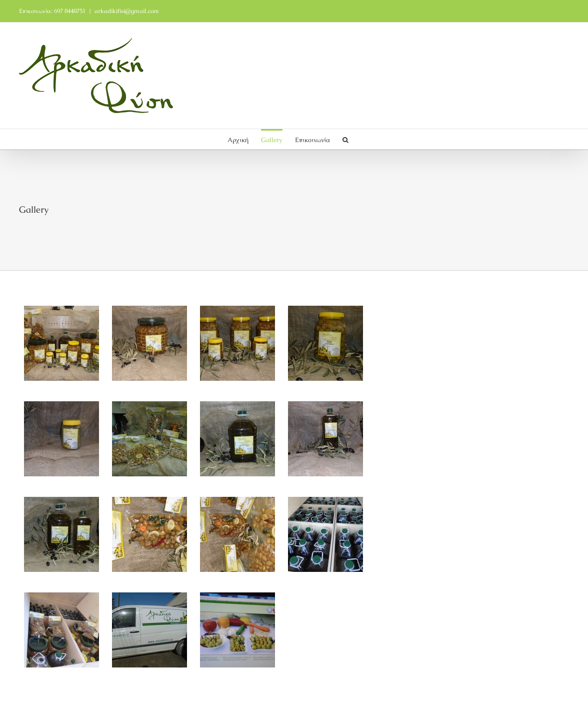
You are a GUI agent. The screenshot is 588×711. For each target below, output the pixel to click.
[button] (345, 139)
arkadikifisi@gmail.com (127, 11)
